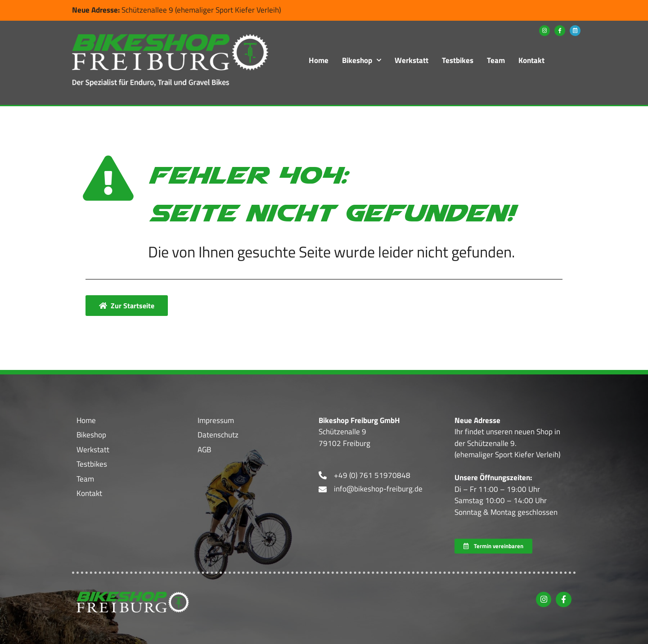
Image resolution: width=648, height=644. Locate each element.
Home (319, 60)
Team (496, 60)
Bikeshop (362, 60)
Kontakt (531, 60)
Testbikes (458, 60)
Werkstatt (412, 60)
